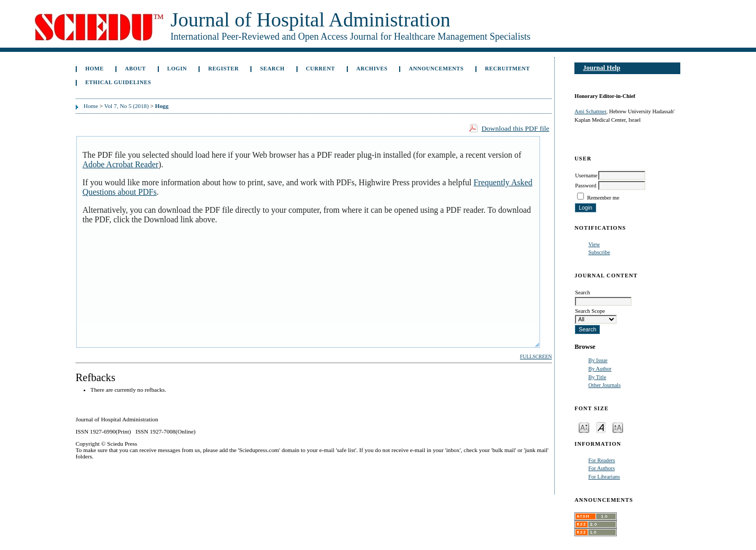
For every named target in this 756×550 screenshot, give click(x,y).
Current (321, 69)
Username (586, 175)
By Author (600, 369)
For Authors (601, 468)
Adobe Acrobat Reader (120, 164)
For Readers (602, 460)
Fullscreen (536, 357)
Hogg (162, 106)
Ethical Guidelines (118, 82)
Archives (372, 69)
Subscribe (599, 252)
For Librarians (604, 477)
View (594, 244)
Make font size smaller (584, 427)
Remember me (603, 198)
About (136, 69)
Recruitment (507, 69)
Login (177, 69)
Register (223, 69)
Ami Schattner (590, 111)
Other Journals (604, 385)
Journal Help (601, 68)
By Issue (598, 360)
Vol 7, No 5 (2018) (127, 106)
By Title (597, 377)
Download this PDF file (515, 128)
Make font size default (601, 427)
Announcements (436, 69)
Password (586, 186)
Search (272, 69)
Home (94, 69)
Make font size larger (618, 427)
